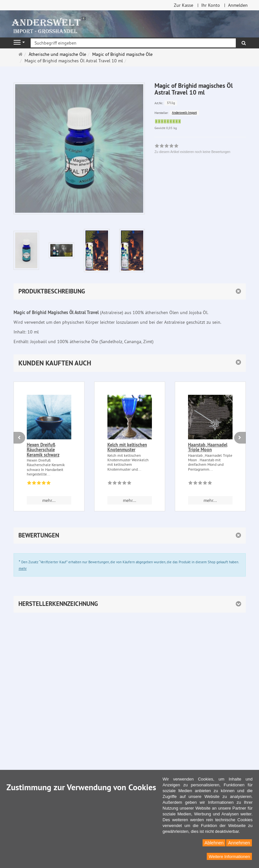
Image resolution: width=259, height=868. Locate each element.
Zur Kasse (184, 5)
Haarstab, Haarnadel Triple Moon (208, 447)
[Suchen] (244, 43)
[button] (130, 363)
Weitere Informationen (229, 857)
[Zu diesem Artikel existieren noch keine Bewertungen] (120, 484)
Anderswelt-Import (184, 112)
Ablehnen (214, 843)
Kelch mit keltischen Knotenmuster (127, 447)
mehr (23, 568)
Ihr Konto (211, 5)
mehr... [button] (49, 500)
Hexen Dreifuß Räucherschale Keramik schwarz (43, 450)
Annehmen (239, 843)
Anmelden (238, 5)
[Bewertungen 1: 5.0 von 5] (39, 484)
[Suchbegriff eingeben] (133, 43)
